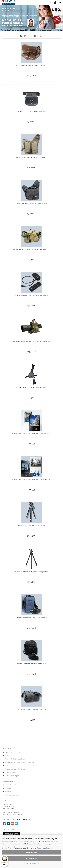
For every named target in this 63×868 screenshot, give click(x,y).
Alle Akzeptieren (31, 852)
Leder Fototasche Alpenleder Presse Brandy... (31, 65)
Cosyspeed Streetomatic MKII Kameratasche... (31, 111)
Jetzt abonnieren (12, 834)
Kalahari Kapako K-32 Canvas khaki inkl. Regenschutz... (31, 249)
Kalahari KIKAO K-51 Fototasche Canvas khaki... (31, 157)
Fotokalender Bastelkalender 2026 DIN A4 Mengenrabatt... (31, 480)
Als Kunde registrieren (12, 785)
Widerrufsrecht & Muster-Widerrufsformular (19, 762)
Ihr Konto (8, 788)
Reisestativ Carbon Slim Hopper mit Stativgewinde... (31, 572)
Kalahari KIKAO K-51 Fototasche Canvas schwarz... (31, 203)
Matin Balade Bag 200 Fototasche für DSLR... (31, 710)
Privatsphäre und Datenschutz (15, 769)
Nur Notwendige (32, 858)
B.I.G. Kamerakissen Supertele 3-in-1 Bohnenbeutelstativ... (31, 342)
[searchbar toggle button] (50, 3)
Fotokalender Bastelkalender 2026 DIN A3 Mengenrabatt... (31, 434)
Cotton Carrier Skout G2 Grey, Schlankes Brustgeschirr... (31, 388)
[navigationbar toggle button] (60, 3)
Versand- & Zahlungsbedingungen (16, 759)
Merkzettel (8, 792)
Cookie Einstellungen (12, 776)
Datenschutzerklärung (44, 848)
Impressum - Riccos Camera (14, 752)
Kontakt (7, 756)
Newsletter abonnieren (12, 795)
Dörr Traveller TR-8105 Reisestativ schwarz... (31, 526)
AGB (6, 766)
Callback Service (10, 772)
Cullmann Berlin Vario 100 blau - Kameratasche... (31, 618)
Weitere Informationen (31, 864)
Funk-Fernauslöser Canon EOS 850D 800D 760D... (31, 295)
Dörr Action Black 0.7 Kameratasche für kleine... (31, 664)
